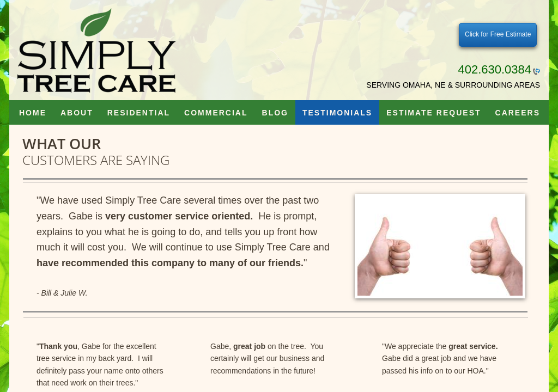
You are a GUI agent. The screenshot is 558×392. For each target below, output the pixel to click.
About (77, 113)
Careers (518, 113)
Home (33, 113)
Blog (275, 113)
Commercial (216, 113)
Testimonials (337, 113)
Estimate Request (433, 113)
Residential (139, 113)
